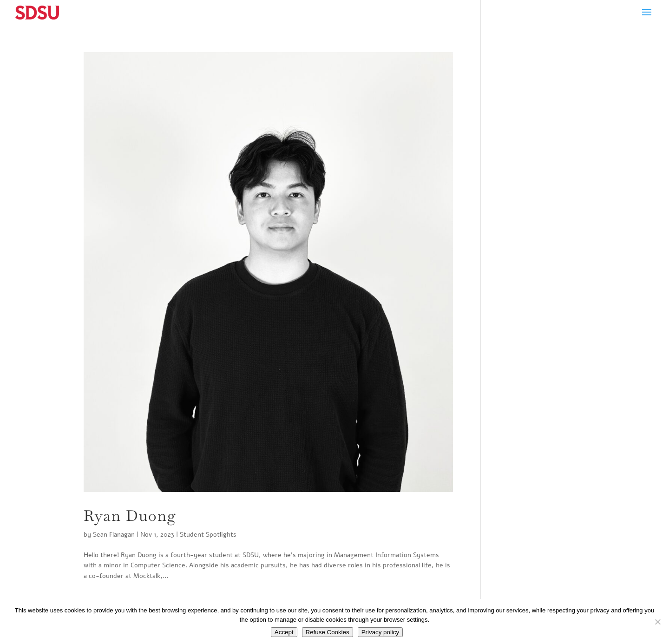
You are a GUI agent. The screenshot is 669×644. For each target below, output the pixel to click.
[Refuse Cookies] (657, 622)
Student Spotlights (208, 535)
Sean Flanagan (114, 535)
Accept (284, 632)
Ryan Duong (130, 516)
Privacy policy (380, 632)
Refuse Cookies (328, 632)
